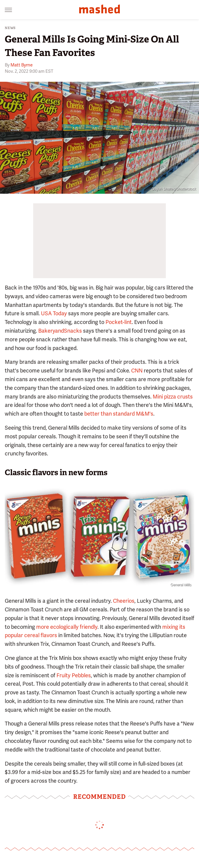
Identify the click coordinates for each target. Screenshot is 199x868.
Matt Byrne (22, 65)
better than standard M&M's (119, 414)
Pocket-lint (119, 322)
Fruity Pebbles (74, 675)
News (10, 28)
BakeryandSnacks (60, 331)
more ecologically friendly (67, 627)
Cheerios (124, 601)
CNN (137, 371)
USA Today (54, 313)
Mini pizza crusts (173, 397)
